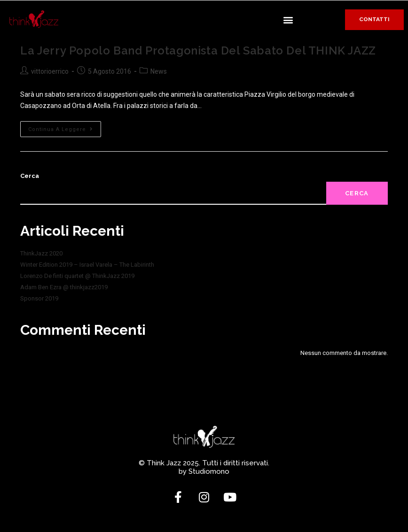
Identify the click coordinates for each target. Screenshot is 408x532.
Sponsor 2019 (39, 298)
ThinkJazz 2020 (41, 253)
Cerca (30, 176)
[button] (288, 19)
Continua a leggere (65, 127)
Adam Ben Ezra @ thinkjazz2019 (64, 287)
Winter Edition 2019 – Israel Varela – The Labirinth (87, 265)
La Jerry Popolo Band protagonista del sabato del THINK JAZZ (198, 50)
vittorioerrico (50, 71)
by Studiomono (204, 471)
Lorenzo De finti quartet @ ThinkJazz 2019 (77, 276)
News (159, 71)
